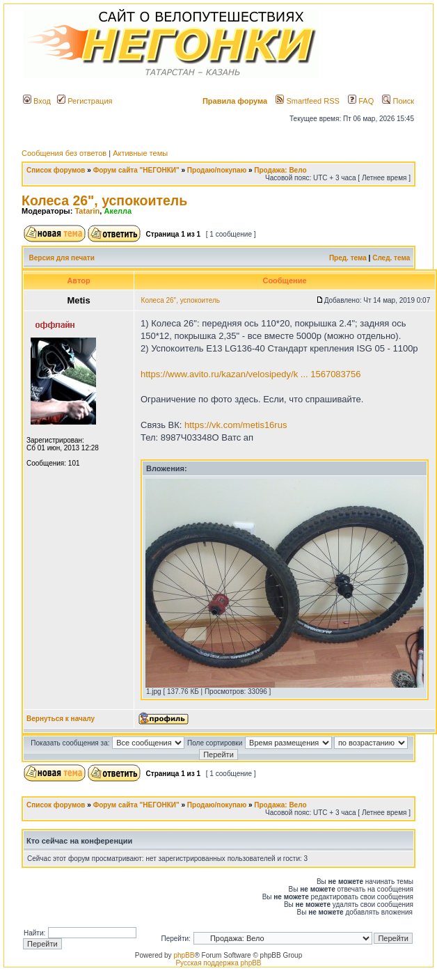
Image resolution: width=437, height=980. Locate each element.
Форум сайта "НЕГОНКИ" (136, 170)
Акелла (118, 211)
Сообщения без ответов (64, 153)
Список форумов (56, 170)
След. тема (391, 258)
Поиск (398, 101)
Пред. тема (348, 258)
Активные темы (140, 153)
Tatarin (87, 211)
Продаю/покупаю (217, 170)
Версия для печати (62, 258)
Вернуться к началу (61, 719)
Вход (37, 101)
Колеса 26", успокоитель (104, 200)
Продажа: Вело (280, 170)
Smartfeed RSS (307, 101)
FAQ (361, 101)
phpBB (184, 955)
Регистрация (85, 101)
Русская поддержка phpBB (218, 963)
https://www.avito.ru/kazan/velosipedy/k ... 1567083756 (251, 374)
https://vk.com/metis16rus (236, 425)
